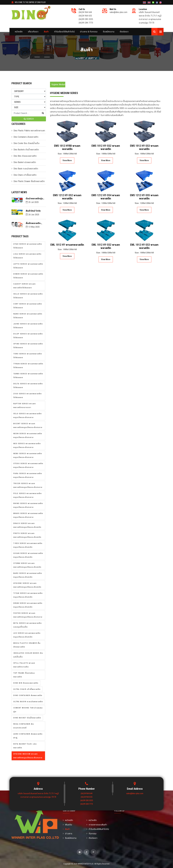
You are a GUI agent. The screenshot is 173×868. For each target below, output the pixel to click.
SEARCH (29, 119)
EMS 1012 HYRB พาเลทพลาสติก (67, 147)
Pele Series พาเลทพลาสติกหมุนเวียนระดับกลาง (28, 495)
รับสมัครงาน (109, 32)
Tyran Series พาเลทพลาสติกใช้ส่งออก (28, 366)
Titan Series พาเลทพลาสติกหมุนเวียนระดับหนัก (28, 595)
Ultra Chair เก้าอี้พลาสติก (27, 689)
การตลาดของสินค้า (97, 825)
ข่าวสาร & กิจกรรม (89, 32)
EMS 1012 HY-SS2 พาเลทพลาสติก (106, 147)
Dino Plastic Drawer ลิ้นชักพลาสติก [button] (29, 181)
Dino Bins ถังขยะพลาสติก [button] (25, 156)
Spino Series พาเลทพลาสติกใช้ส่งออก (28, 346)
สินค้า (46, 32)
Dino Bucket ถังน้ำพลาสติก (27, 718)
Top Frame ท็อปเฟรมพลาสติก (24, 675)
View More (67, 160)
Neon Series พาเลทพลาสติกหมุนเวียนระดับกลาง (28, 435)
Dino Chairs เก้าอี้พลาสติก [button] (25, 175)
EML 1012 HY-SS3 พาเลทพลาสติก (144, 246)
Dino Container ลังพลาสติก (28, 695)
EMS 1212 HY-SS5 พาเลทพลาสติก (144, 197)
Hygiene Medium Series (58, 84)
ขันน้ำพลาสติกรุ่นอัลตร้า (34, 199)
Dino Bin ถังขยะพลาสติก (26, 683)
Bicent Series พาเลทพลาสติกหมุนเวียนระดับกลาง (28, 425)
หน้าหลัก (19, 32)
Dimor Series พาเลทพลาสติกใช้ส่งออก (28, 276)
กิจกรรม (91, 834)
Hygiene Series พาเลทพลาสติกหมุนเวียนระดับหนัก (27, 585)
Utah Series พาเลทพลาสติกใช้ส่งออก (28, 246)
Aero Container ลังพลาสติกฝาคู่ (28, 736)
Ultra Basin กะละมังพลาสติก (28, 702)
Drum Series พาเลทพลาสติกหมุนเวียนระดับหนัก (28, 605)
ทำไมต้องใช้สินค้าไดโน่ (64, 32)
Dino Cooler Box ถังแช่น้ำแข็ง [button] (26, 143)
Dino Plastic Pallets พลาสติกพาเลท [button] (29, 131)
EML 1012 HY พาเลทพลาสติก (67, 245)
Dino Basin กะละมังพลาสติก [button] (26, 169)
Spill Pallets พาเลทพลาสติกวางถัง (24, 665)
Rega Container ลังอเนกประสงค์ (24, 726)
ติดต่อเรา (124, 32)
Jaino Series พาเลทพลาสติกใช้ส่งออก (28, 326)
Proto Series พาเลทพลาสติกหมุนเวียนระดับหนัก (27, 535)
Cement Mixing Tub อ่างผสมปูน (28, 710)
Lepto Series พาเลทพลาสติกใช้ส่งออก (28, 266)
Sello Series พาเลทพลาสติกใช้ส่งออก (28, 296)
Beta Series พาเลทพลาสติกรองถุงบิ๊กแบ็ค (28, 625)
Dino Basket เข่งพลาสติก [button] (25, 162)
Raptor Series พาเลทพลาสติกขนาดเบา (25, 405)
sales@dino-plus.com (118, 12)
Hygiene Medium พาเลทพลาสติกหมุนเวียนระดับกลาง (28, 756)
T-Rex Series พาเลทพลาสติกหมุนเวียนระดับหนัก (28, 545)
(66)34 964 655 (85, 16)
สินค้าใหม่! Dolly (33, 211)
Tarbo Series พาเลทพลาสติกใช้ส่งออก (28, 376)
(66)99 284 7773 (86, 23)
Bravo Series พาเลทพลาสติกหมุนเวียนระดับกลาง (28, 515)
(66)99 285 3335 (86, 19)
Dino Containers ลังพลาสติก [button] (26, 137)
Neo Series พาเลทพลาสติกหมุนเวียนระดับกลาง (27, 445)
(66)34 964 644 (85, 12)
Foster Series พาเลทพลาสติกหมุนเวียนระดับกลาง (28, 615)
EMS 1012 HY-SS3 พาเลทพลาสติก (144, 147)
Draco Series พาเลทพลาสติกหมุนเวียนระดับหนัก (27, 525)
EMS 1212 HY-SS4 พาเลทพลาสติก (106, 197)
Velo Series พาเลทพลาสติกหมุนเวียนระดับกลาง (28, 415)
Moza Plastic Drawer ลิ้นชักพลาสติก (27, 645)
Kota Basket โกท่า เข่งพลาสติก (25, 746)
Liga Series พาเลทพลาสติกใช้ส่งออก (27, 256)
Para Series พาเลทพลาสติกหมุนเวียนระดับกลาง (28, 475)
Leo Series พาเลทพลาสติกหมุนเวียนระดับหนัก (27, 635)
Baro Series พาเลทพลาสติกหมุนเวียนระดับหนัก (28, 575)
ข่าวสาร (68, 834)
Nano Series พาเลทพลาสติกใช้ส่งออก (28, 316)
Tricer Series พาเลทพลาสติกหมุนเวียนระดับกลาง (28, 485)
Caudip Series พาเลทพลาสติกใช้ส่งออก (25, 286)
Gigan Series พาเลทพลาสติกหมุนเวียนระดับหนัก (28, 555)
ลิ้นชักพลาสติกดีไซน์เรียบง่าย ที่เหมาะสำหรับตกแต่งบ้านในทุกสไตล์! (36, 223)
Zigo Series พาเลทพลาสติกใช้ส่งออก (28, 396)
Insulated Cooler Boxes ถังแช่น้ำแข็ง (28, 655)
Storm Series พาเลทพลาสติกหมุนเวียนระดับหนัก (27, 565)
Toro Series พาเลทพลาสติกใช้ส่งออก (28, 356)
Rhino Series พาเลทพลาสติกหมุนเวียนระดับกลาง (28, 505)
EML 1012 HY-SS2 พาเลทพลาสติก (106, 246)
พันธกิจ (67, 825)
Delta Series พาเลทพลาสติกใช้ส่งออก (28, 386)
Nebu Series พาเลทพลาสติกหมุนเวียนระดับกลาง (28, 455)
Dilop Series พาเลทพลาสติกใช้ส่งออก (28, 336)
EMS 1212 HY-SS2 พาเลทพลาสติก (67, 197)
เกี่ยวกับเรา (33, 32)
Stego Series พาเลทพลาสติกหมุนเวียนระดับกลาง (28, 465)
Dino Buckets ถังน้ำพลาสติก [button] (26, 150)
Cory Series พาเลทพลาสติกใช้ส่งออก (28, 306)
